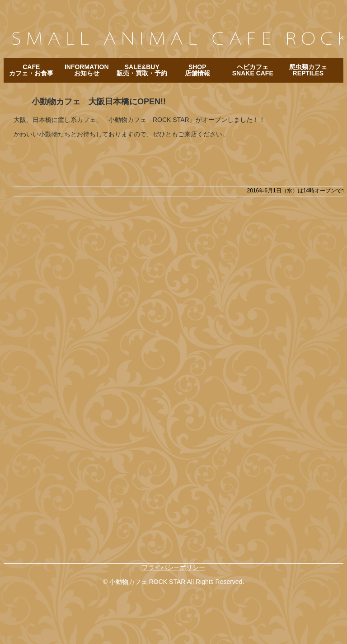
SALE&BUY (142, 70)
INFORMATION (87, 70)
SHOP (197, 70)
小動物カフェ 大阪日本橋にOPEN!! (99, 102)
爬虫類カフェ (308, 70)
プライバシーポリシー (173, 567)
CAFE (31, 70)
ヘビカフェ (253, 70)
